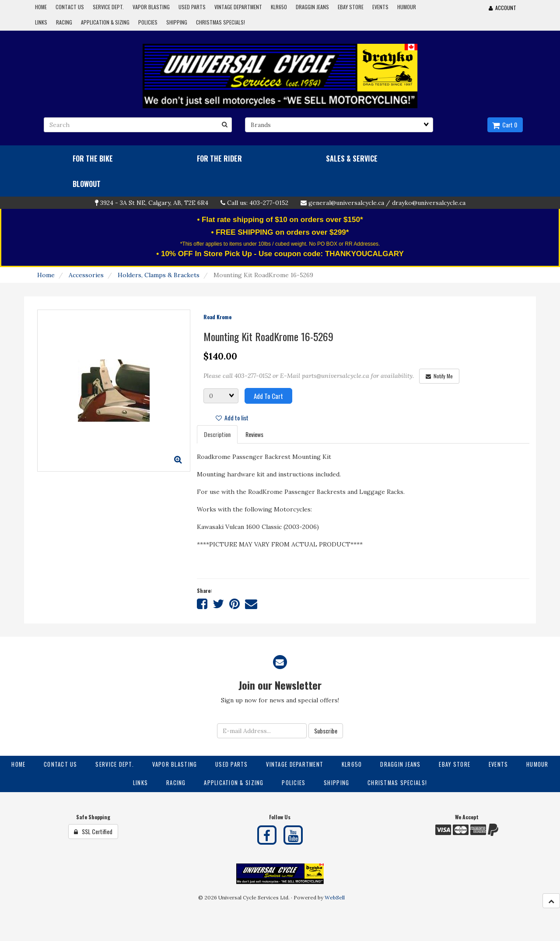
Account (502, 8)
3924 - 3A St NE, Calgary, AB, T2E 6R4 (154, 203)
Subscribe (326, 731)
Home (46, 275)
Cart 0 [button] (505, 125)
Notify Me (439, 376)
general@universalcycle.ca (346, 203)
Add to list (232, 418)
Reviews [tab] (254, 434)
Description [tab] (217, 434)
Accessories (86, 275)
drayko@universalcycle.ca (429, 203)
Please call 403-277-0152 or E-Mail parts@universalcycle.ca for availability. (309, 376)
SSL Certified (93, 831)
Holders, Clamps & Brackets (159, 275)
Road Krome (217, 317)
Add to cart (268, 396)
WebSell (335, 897)
